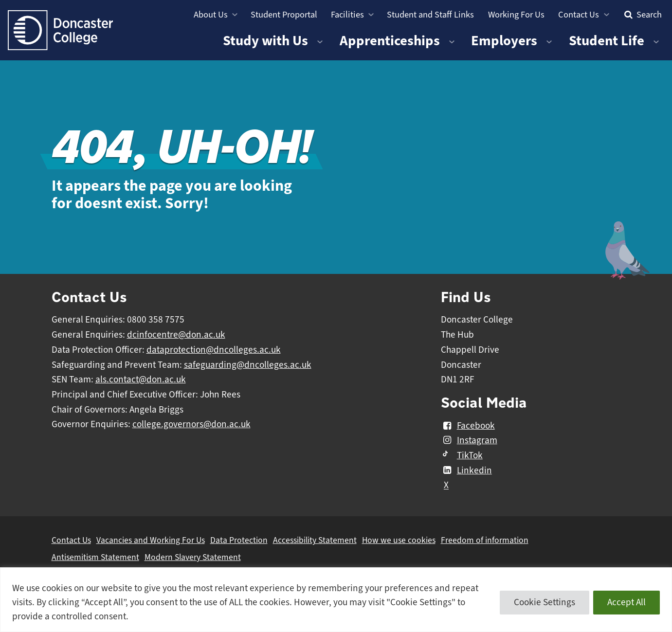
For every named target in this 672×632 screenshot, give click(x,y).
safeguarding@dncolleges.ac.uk (248, 365)
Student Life (607, 41)
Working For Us (516, 14)
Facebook (468, 426)
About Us (211, 14)
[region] (336, 600)
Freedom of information (485, 540)
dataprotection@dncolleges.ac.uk (214, 350)
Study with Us (265, 41)
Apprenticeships (390, 41)
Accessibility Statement (315, 540)
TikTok (462, 455)
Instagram (469, 440)
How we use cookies (399, 540)
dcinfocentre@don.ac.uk (176, 335)
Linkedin (466, 470)
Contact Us (579, 14)
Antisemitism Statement (95, 557)
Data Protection (239, 540)
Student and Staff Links (430, 14)
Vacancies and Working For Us (151, 540)
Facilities (347, 14)
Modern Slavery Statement (193, 557)
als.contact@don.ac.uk (141, 379)
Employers (504, 41)
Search (642, 14)
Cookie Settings (545, 602)
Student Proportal (284, 14)
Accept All (627, 602)
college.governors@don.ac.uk (191, 424)
